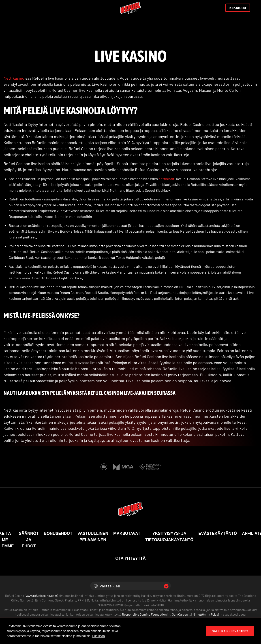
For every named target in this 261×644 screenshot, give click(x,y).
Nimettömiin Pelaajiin (207, 614)
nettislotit (166, 179)
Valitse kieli (107, 586)
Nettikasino (14, 78)
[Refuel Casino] (130, 8)
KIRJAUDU (238, 8)
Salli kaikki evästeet (230, 631)
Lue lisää (98, 636)
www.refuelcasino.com (41, 596)
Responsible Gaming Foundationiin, (147, 614)
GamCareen (180, 614)
